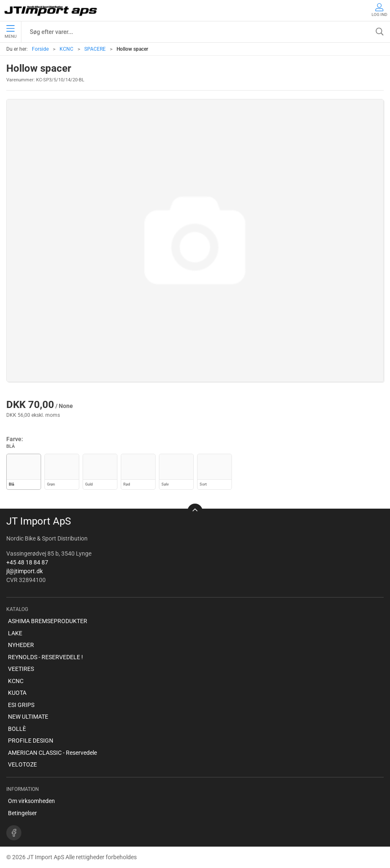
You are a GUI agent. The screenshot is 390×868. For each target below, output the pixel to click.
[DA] (51, 10)
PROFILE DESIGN (31, 741)
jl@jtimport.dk (25, 571)
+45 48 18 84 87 (27, 562)
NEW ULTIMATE (28, 717)
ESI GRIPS (21, 705)
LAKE (15, 633)
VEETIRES (21, 669)
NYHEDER (21, 645)
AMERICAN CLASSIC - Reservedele (52, 753)
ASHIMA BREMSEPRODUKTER (48, 621)
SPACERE (95, 49)
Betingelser (22, 813)
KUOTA (17, 693)
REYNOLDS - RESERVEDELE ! (45, 657)
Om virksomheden (31, 801)
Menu (10, 32)
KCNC (66, 49)
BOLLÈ (17, 729)
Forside (40, 49)
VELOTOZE (22, 764)
